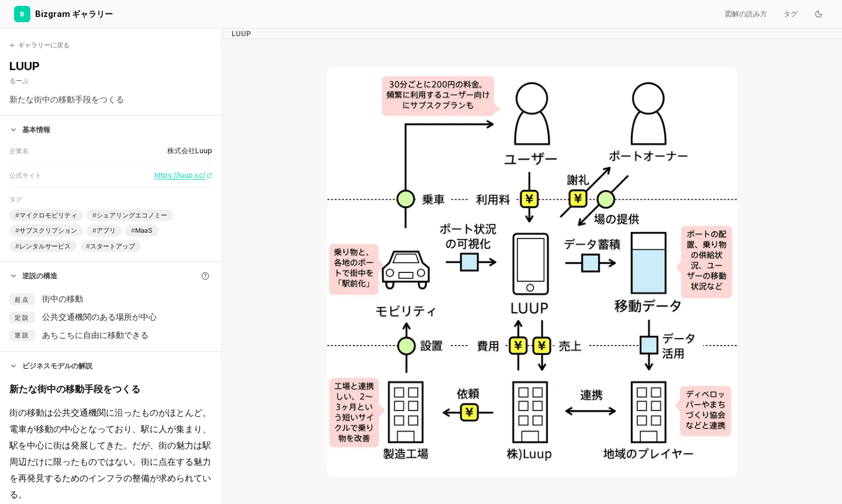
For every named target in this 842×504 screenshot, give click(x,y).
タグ (791, 14)
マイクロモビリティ (46, 215)
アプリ (104, 231)
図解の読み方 (746, 14)
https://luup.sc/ (183, 175)
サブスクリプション (46, 231)
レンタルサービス (43, 246)
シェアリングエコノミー (130, 215)
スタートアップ (111, 246)
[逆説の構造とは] (205, 276)
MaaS (142, 231)
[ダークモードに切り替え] (819, 14)
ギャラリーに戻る (39, 45)
